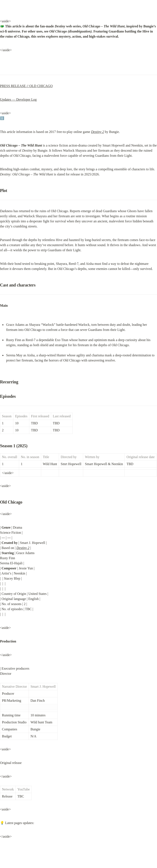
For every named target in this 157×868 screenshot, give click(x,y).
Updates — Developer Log (18, 100)
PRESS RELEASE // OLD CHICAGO (26, 86)
